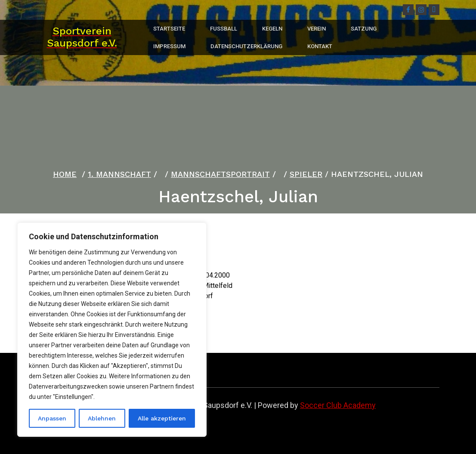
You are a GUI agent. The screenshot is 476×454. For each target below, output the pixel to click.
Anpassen (52, 418)
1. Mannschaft (119, 174)
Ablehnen (102, 418)
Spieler (306, 174)
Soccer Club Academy (338, 405)
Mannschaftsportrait (220, 174)
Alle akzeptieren (162, 418)
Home (65, 174)
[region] (112, 330)
